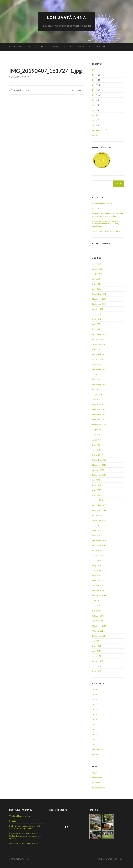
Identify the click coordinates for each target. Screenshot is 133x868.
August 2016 (98, 555)
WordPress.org (99, 788)
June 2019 (96, 440)
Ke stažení (69, 47)
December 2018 (99, 460)
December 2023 (99, 334)
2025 (94, 125)
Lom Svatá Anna (67, 18)
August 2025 (98, 274)
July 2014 (96, 641)
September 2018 (99, 475)
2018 (94, 90)
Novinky (96, 135)
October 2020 (98, 389)
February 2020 (98, 410)
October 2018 (98, 470)
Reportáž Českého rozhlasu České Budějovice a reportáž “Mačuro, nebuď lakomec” (106, 224)
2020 (94, 100)
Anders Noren (112, 859)
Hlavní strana (16, 47)
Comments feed (99, 783)
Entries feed (97, 778)
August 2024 (98, 309)
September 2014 (99, 636)
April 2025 (97, 289)
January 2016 (98, 586)
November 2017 (99, 510)
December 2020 (99, 384)
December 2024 (99, 294)
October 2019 (98, 420)
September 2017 (99, 520)
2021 (94, 105)
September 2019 (99, 425)
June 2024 (96, 314)
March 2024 (97, 329)
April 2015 (97, 606)
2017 (94, 85)
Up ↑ (122, 859)
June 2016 (96, 560)
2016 (94, 80)
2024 (94, 120)
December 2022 (99, 354)
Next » (75, 90)
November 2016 (99, 545)
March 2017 (97, 535)
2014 (94, 70)
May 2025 (97, 284)
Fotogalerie (84, 47)
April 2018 (97, 490)
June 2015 (96, 601)
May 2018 (97, 485)
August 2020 (98, 394)
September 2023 (99, 344)
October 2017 (98, 515)
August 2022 (98, 359)
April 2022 (97, 364)
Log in (95, 773)
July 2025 (96, 279)
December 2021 (99, 369)
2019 (94, 95)
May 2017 (97, 530)
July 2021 (96, 374)
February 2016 (98, 580)
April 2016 (97, 571)
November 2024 (99, 299)
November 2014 (99, 626)
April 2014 (97, 651)
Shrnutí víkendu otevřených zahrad (106, 231)
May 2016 (97, 565)
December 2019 (99, 415)
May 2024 (97, 319)
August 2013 (98, 661)
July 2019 (96, 435)
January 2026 (98, 269)
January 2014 (98, 656)
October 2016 (98, 550)
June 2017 (96, 525)
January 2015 (98, 621)
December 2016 (99, 540)
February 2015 (98, 616)
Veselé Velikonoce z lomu (103, 204)
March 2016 (97, 575)
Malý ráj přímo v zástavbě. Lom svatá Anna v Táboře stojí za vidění (108, 215)
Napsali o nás (98, 130)
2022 (94, 110)
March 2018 (97, 495)
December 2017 (99, 505)
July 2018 (96, 480)
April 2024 (97, 324)
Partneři (55, 47)
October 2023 (98, 339)
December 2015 (99, 591)
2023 (94, 115)
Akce (30, 47)
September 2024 (99, 304)
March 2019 (97, 455)
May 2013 (97, 671)
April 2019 (97, 450)
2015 (94, 75)
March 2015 (97, 611)
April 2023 (97, 349)
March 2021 (97, 379)
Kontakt (101, 47)
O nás (41, 47)
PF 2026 (96, 209)
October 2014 (98, 631)
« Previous (19, 90)
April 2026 (97, 264)
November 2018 (99, 465)
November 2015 (99, 596)
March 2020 (97, 404)
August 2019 (98, 430)
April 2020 (97, 399)
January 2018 (98, 500)
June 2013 (96, 666)
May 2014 (97, 646)
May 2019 (97, 445)
